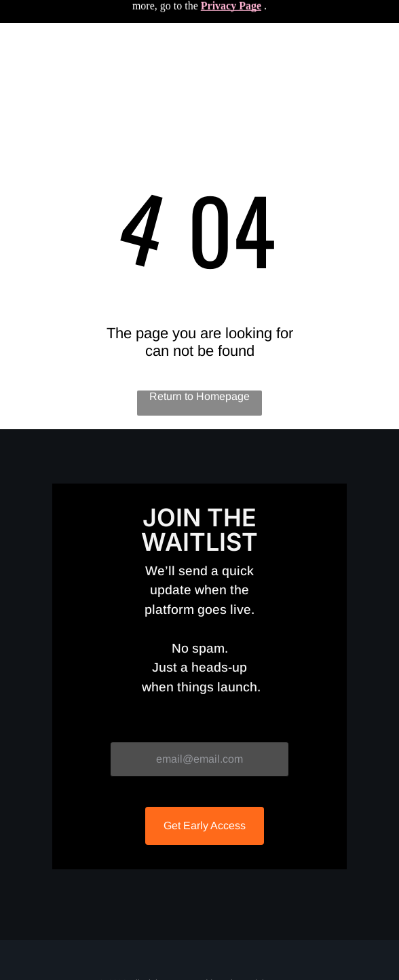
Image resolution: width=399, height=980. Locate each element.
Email (124, 730)
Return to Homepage (199, 396)
